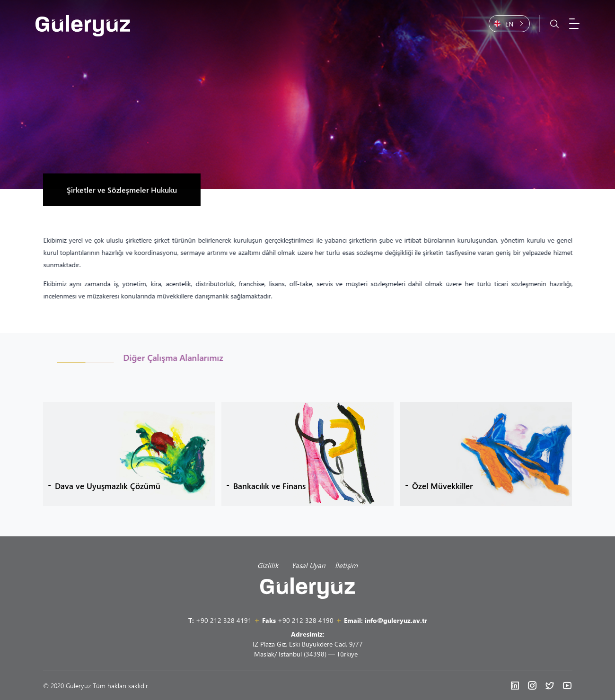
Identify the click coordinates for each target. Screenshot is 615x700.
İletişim (346, 565)
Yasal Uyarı (308, 565)
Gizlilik (270, 565)
